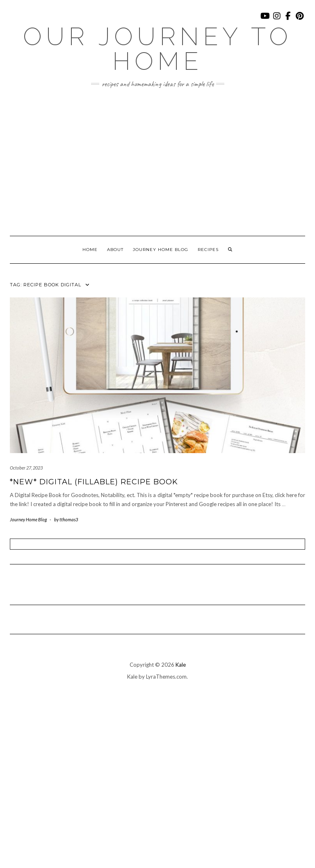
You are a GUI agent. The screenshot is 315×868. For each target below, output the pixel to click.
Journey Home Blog (161, 250)
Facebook (289, 20)
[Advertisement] (157, 162)
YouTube (266, 20)
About (115, 250)
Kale (181, 665)
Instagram (277, 20)
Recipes (208, 250)
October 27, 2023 (26, 468)
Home (90, 250)
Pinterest (300, 20)
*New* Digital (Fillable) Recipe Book (94, 482)
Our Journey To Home (157, 49)
